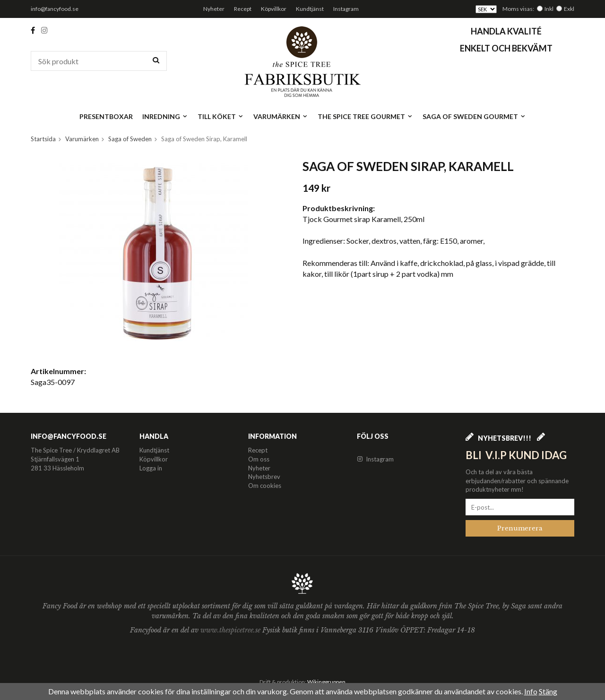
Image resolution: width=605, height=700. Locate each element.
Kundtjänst (310, 9)
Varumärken (281, 116)
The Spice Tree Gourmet (365, 116)
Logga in (151, 468)
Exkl (569, 9)
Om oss (259, 459)
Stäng (548, 691)
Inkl (549, 9)
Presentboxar (106, 116)
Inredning (165, 116)
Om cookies (265, 486)
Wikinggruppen (326, 682)
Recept (243, 9)
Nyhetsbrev (264, 477)
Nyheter (214, 9)
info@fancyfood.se (55, 9)
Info (531, 691)
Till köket (221, 116)
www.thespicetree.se (231, 630)
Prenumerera (520, 528)
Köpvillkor (274, 9)
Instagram (346, 9)
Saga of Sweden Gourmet (474, 116)
